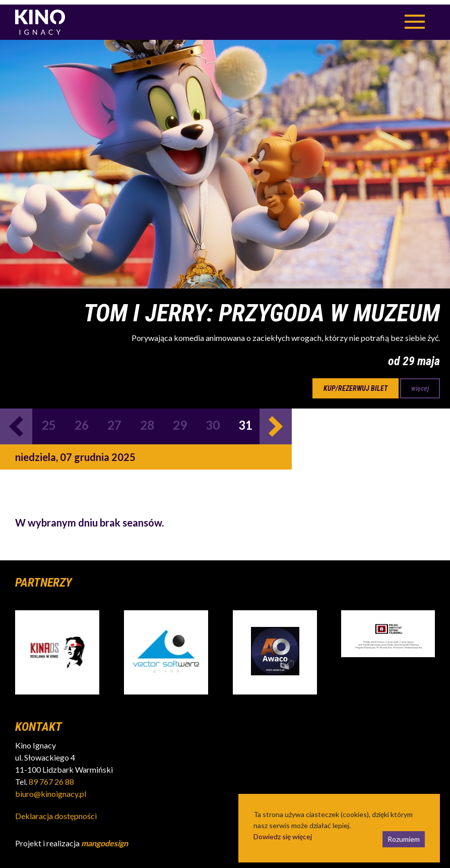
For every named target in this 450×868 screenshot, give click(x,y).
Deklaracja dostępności (56, 811)
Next (276, 422)
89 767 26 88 (51, 777)
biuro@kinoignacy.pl (51, 789)
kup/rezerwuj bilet (356, 384)
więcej (420, 384)
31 (245, 420)
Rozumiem (404, 834)
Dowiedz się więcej (283, 832)
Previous (16, 422)
